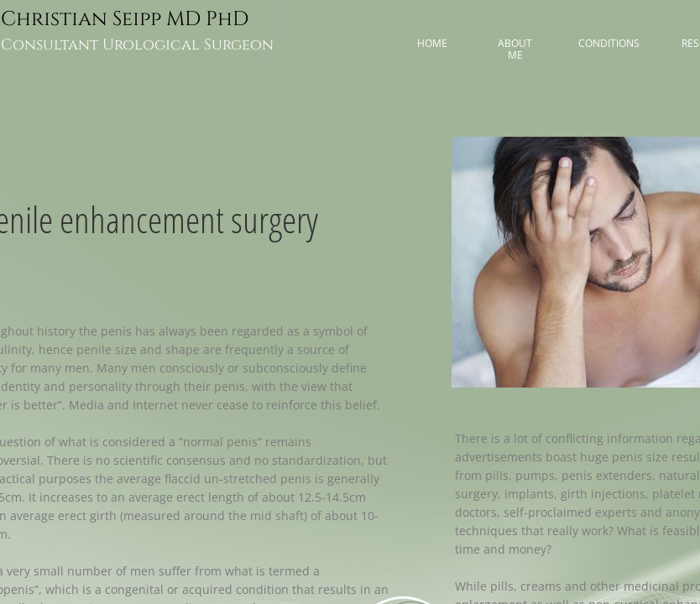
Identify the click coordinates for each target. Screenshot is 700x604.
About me (515, 49)
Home (432, 43)
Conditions (609, 43)
